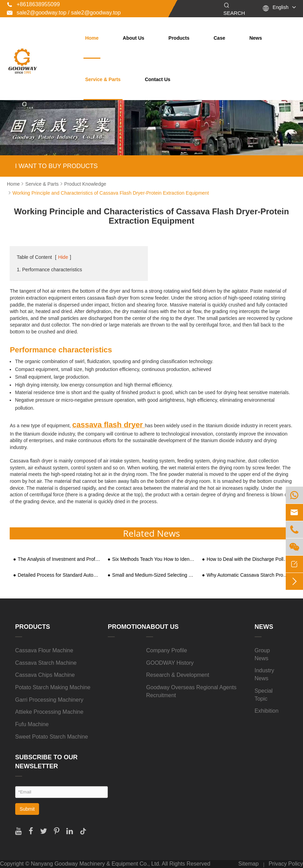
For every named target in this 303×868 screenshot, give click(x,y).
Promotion (127, 627)
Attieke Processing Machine (49, 712)
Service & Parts (103, 79)
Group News (262, 654)
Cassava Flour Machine (44, 650)
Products (179, 38)
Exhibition (267, 711)
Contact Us (158, 79)
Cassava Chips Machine (45, 675)
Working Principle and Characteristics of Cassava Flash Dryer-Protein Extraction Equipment (111, 193)
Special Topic (264, 695)
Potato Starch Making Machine (53, 687)
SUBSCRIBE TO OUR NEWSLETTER (46, 762)
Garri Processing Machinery (49, 700)
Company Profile (167, 650)
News (256, 38)
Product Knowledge (85, 184)
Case (219, 38)
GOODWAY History (170, 663)
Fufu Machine (32, 724)
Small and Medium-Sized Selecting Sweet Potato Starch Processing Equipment (154, 575)
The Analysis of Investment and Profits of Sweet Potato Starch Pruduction (59, 559)
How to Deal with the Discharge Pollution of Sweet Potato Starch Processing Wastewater (248, 559)
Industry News (264, 674)
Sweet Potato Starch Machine (52, 737)
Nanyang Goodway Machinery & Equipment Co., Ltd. (96, 864)
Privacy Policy (286, 864)
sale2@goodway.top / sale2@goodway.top (64, 13)
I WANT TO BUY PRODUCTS (56, 166)
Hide (63, 257)
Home (92, 38)
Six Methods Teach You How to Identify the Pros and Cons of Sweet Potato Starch (154, 559)
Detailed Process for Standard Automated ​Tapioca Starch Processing (59, 575)
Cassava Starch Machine (46, 663)
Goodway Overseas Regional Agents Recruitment (191, 691)
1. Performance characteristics (49, 270)
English (281, 7)
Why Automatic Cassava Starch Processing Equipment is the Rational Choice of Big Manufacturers (248, 575)
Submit (27, 809)
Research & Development (178, 675)
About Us (133, 38)
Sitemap (249, 864)
